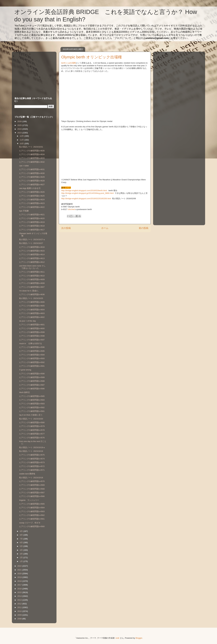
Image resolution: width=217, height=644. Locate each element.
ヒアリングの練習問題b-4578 (32, 430)
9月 (22, 531)
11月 (22, 140)
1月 (22, 561)
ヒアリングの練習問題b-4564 (32, 508)
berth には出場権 (69, 63)
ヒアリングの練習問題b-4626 (32, 192)
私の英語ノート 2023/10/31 (31, 147)
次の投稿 (66, 228)
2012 (20, 604)
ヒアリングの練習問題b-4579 (32, 426)
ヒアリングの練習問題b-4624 (32, 200)
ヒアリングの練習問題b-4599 (32, 332)
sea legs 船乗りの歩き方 (30, 188)
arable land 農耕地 (27, 474)
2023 (20, 133)
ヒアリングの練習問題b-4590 (32, 374)
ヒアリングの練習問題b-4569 (32, 485)
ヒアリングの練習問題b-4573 (32, 462)
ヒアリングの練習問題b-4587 (32, 385)
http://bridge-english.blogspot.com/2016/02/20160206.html (86, 199)
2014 (20, 596)
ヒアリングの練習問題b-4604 (32, 310)
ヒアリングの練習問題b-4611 (32, 272)
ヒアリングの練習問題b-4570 (32, 481)
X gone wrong (25, 370)
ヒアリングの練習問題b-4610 (32, 276)
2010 (20, 611)
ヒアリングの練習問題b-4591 (32, 366)
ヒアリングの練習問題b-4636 (32, 294)
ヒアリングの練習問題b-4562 (32, 515)
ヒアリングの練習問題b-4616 (32, 247)
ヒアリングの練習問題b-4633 (32, 158)
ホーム (105, 228)
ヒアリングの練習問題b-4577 (32, 434)
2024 (20, 129)
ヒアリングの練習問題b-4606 (32, 302)
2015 (20, 592)
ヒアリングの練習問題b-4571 (32, 470)
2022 (20, 566)
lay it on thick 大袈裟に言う (31, 415)
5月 (22, 546)
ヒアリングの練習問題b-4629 (32, 177)
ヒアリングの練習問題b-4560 (32, 526)
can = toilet (24, 166)
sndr (117, 638)
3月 (22, 554)
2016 (20, 589)
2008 (20, 619)
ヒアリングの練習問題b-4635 (32, 151)
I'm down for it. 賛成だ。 (30, 291)
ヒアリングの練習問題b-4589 (32, 377)
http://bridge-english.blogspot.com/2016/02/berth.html (84, 190)
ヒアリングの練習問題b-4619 (32, 222)
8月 (22, 535)
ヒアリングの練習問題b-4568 (32, 489)
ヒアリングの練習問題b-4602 (32, 317)
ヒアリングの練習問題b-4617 (32, 230)
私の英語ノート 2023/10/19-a (32, 447)
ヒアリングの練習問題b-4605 (32, 306)
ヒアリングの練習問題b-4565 (32, 504)
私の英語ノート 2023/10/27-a (32, 239)
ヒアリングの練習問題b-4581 (32, 411)
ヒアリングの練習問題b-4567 (32, 493)
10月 (22, 144)
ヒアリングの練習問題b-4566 (32, 496)
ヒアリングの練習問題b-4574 (32, 459)
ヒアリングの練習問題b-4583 (32, 404)
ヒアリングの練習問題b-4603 (32, 313)
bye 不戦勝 (24, 211)
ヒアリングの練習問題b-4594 (32, 355)
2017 (20, 585)
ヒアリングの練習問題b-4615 (32, 251)
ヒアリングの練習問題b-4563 (32, 511)
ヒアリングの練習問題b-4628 (32, 181)
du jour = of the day (27, 321)
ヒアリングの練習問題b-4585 (32, 396)
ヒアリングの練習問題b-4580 (32, 422)
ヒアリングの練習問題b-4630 (32, 173)
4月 (22, 550)
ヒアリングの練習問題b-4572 (32, 466)
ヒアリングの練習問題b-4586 (32, 389)
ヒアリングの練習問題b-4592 (32, 362)
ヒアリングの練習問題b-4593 (32, 358)
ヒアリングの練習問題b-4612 (32, 262)
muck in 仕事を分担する (30, 343)
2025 (20, 125)
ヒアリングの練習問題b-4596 (32, 347)
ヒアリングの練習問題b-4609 (32, 279)
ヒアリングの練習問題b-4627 (32, 185)
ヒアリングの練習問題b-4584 (32, 400)
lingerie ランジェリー (29, 500)
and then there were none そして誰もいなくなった (32, 267)
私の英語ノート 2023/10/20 (31, 419)
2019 (20, 577)
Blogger (139, 638)
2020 (20, 574)
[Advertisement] (33, 71)
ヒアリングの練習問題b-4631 (32, 169)
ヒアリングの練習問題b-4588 (32, 381)
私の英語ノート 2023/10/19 (31, 451)
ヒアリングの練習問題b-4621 (32, 215)
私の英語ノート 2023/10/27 (31, 243)
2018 (20, 581)
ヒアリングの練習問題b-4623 (32, 203)
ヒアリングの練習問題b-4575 (32, 455)
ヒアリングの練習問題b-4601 (32, 325)
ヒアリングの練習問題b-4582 (32, 407)
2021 (20, 570)
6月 (22, 542)
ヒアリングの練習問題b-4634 (32, 154)
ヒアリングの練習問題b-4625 (32, 196)
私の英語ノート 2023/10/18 (31, 478)
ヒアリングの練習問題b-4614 (32, 254)
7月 (22, 539)
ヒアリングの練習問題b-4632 (32, 162)
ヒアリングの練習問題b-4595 (32, 351)
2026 (20, 121)
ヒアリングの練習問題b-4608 (32, 283)
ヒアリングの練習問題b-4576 (32, 438)
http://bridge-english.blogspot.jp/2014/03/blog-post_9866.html (88, 193)
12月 (22, 136)
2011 (20, 607)
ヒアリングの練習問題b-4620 (32, 218)
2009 (20, 615)
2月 (22, 557)
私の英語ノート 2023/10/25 (31, 298)
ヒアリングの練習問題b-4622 (32, 207)
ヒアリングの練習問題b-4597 (32, 340)
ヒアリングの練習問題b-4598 (32, 336)
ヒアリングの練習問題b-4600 (32, 328)
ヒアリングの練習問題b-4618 (32, 226)
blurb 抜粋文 (25, 392)
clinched (71, 209)
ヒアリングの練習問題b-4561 (32, 519)
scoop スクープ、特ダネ (30, 523)
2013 (20, 600)
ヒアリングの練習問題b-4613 (32, 258)
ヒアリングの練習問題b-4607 (32, 287)
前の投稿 (144, 228)
